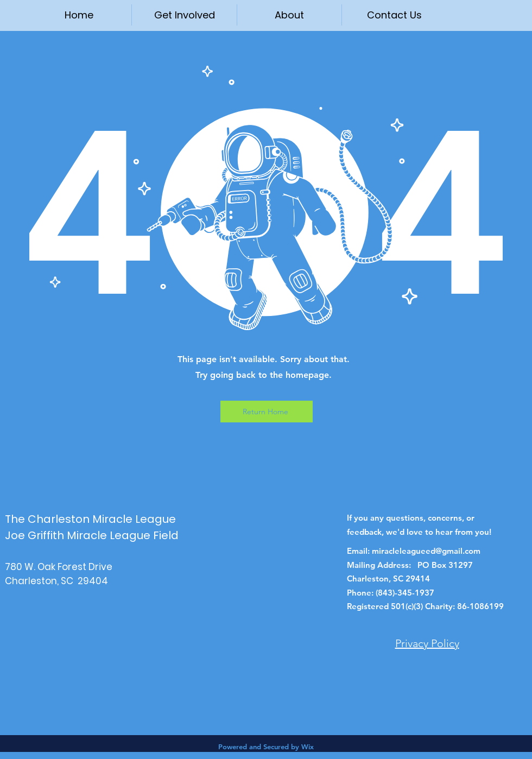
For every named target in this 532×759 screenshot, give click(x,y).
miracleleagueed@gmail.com (426, 551)
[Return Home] (267, 412)
